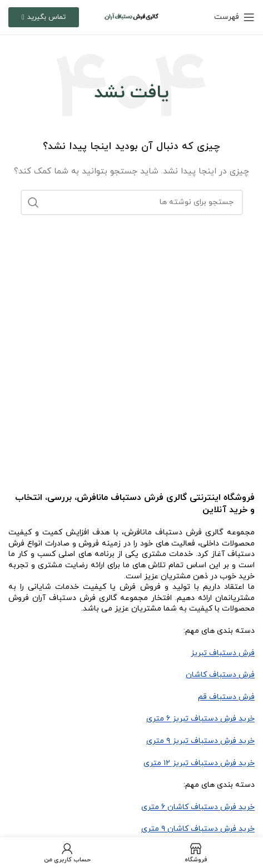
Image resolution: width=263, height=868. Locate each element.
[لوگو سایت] (131, 16)
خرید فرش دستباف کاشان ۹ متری (198, 829)
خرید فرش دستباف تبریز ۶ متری (200, 719)
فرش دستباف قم (226, 697)
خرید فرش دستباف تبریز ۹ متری (200, 741)
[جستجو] (132, 202)
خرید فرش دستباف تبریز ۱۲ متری (199, 763)
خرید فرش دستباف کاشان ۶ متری (198, 807)
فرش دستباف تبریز (223, 653)
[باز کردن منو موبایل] (234, 17)
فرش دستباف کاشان (220, 675)
